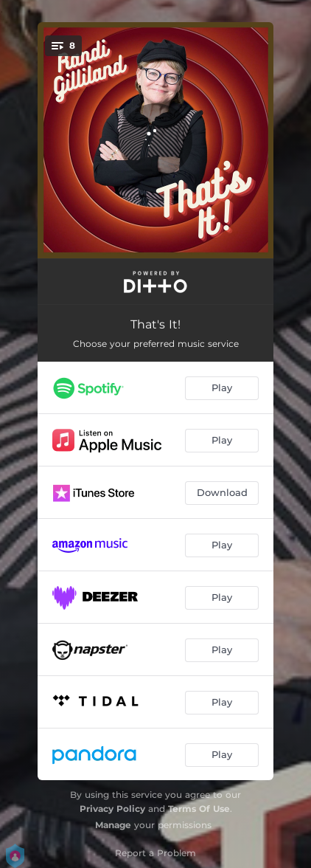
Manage (113, 825)
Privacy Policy (112, 809)
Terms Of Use (199, 809)
